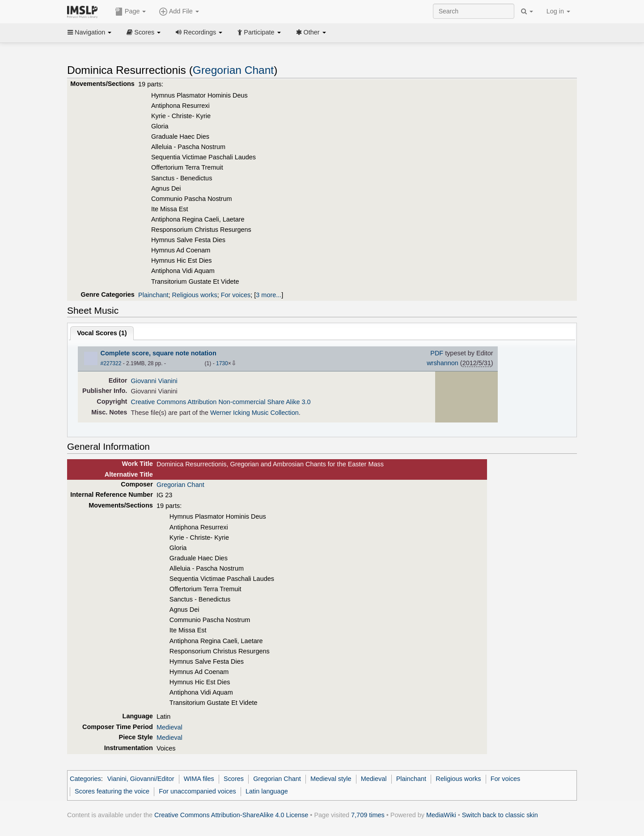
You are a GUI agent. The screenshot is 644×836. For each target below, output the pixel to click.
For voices (236, 295)
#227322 (111, 363)
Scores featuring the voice (112, 791)
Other (311, 32)
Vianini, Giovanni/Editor (141, 779)
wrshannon (443, 363)
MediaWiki (441, 815)
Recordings (199, 32)
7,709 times (368, 815)
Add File (179, 12)
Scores (144, 32)
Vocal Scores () (102, 333)
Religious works (195, 295)
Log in (558, 11)
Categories (85, 779)
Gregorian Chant (233, 70)
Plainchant (153, 295)
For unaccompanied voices (197, 791)
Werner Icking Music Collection (254, 413)
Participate (259, 32)
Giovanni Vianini (154, 381)
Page (131, 12)
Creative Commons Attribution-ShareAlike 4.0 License (231, 815)
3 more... (269, 295)
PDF (437, 353)
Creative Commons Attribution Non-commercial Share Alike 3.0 (221, 402)
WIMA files (199, 779)
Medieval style (331, 779)
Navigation (89, 32)
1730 (222, 363)
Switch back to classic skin (500, 815)
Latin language (267, 791)
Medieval (169, 727)
